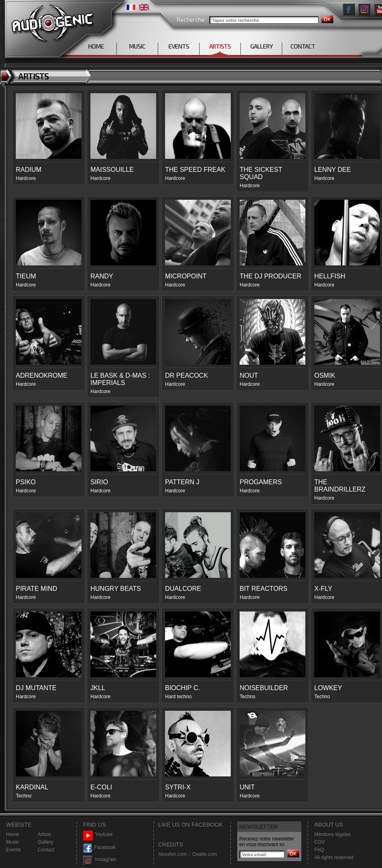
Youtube (98, 835)
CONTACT (303, 46)
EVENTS (179, 46)
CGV (320, 842)
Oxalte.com (205, 854)
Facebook (99, 848)
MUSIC (137, 46)
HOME (96, 46)
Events (14, 850)
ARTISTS (220, 46)
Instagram (100, 860)
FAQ (319, 850)
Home (13, 834)
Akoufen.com (172, 854)
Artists (44, 834)
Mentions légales (333, 834)
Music (12, 842)
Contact (46, 850)
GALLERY (261, 46)
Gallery (45, 842)
